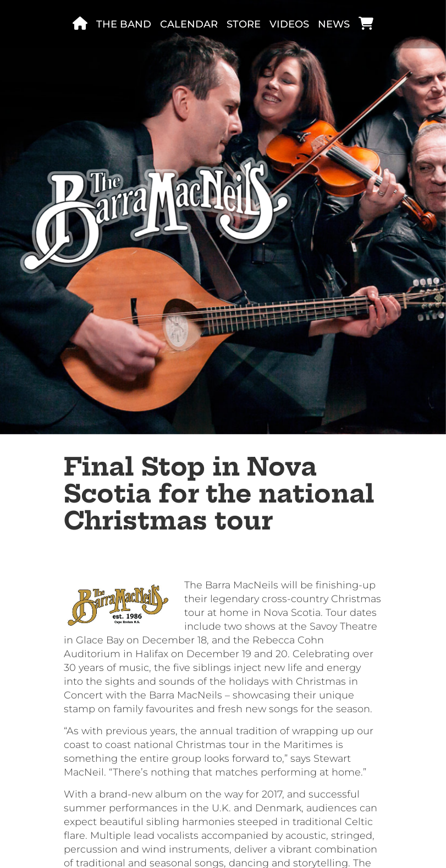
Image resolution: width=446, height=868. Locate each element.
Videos (289, 24)
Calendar (189, 24)
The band (124, 24)
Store (244, 24)
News (334, 24)
